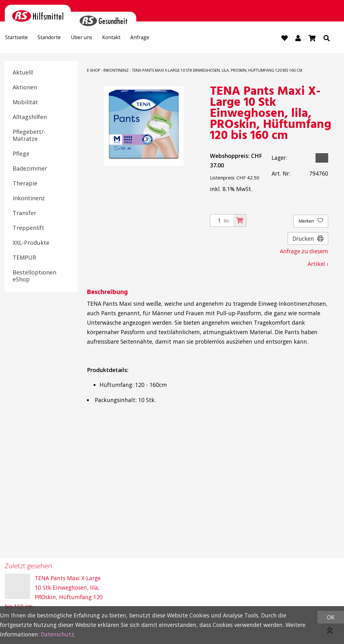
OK (331, 617)
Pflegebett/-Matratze (29, 135)
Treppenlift (28, 228)
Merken (311, 221)
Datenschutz (57, 634)
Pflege (21, 154)
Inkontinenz (29, 198)
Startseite (18, 39)
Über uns (92, 39)
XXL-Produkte (31, 243)
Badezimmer (30, 169)
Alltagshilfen (30, 117)
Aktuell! (23, 73)
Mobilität (25, 102)
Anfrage (157, 39)
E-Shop (94, 71)
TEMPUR (24, 258)
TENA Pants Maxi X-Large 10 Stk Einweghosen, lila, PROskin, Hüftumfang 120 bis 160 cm (217, 71)
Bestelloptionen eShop (34, 276)
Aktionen (25, 87)
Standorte (55, 39)
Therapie (25, 184)
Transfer (25, 213)
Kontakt (125, 39)
